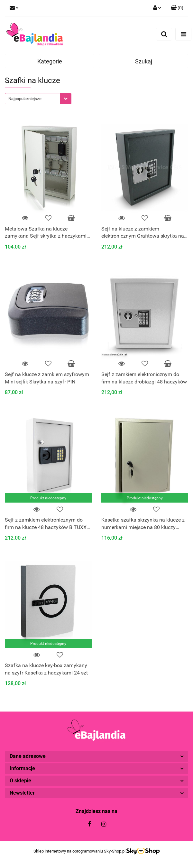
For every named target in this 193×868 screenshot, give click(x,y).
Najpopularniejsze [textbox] (25, 99)
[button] (177, 8)
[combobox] (38, 99)
